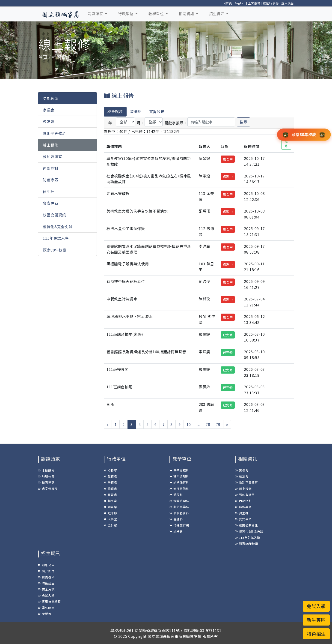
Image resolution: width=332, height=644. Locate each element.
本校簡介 (46, 470)
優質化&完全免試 (58, 227)
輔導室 (110, 501)
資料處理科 (179, 476)
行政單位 (126, 14)
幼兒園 (176, 531)
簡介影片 (46, 571)
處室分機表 (48, 489)
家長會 (49, 110)
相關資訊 (187, 14)
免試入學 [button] (316, 606)
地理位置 (46, 476)
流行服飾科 (179, 489)
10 (189, 424)
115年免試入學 (56, 238)
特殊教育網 (179, 525)
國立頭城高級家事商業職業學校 (175, 636)
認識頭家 (96, 14)
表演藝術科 (179, 513)
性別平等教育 (54, 133)
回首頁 (227, 3)
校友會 (49, 121)
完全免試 (46, 589)
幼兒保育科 (179, 482)
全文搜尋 (254, 3)
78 (208, 424)
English (240, 3)
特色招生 (46, 583)
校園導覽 (46, 482)
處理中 (228, 159)
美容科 (176, 495)
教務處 (110, 476)
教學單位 (157, 14)
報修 (286, 143)
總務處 (110, 489)
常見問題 (46, 608)
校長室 (110, 470)
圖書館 (110, 507)
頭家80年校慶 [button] (304, 134)
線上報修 (51, 145)
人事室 (110, 519)
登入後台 (288, 3)
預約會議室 (52, 156)
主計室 (110, 525)
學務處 (110, 482)
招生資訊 (217, 14)
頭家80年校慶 (55, 250)
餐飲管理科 (179, 501)
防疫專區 (51, 180)
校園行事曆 (271, 3)
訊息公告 (46, 565)
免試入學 (46, 595)
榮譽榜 (45, 614)
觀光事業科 (179, 507)
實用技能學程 (49, 601)
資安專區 (51, 203)
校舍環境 (115, 111)
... (198, 424)
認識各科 (46, 577)
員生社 (49, 192)
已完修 (228, 335)
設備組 (136, 111)
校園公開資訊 (54, 215)
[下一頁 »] (227, 424)
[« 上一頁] (108, 424)
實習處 (110, 495)
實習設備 (157, 111)
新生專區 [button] (316, 620)
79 (218, 424)
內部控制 (51, 168)
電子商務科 (179, 470)
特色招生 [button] (316, 634)
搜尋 (243, 122)
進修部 (110, 513)
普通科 (176, 519)
